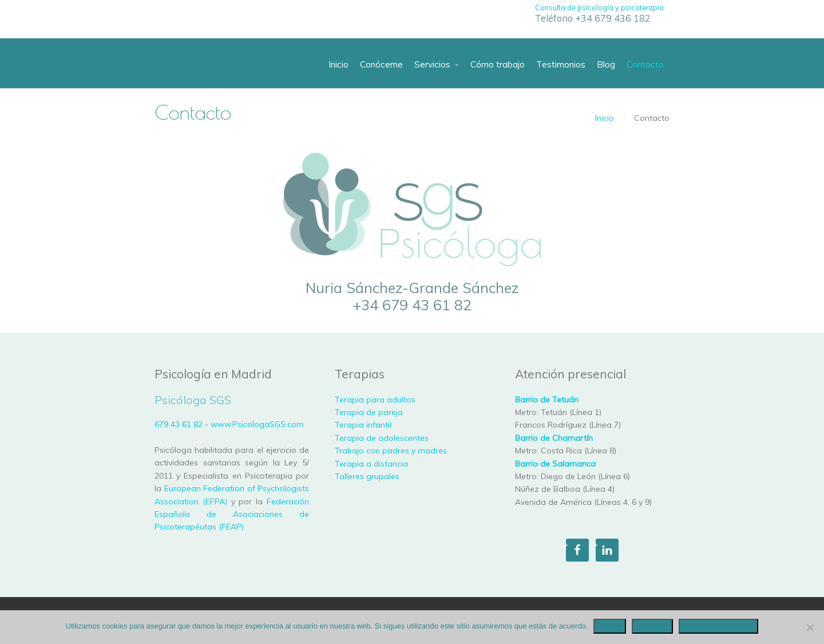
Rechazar (652, 626)
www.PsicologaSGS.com (257, 424)
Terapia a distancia (371, 464)
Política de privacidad (719, 626)
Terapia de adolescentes (382, 438)
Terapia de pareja (369, 412)
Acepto (609, 626)
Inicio (605, 118)
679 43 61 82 (179, 424)
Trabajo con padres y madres (391, 451)
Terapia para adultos (375, 400)
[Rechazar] (810, 627)
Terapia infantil (363, 425)
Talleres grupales (367, 476)
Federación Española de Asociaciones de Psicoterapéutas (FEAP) (232, 514)
